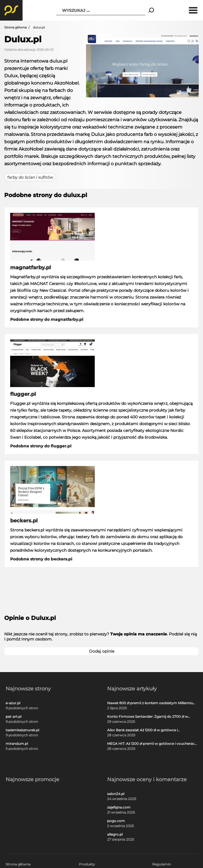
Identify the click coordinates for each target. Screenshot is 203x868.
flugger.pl (23, 394)
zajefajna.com (119, 807)
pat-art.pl (14, 717)
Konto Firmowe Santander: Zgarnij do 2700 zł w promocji (148, 717)
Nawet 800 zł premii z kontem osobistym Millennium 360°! (152, 703)
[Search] (151, 10)
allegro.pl (115, 834)
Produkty (87, 864)
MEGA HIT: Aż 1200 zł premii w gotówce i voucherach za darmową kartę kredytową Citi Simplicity (152, 744)
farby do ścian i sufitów (30, 177)
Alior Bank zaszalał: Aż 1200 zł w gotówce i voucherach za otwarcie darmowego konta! (144, 730)
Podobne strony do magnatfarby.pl (47, 319)
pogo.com (116, 821)
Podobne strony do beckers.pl (41, 559)
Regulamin (162, 864)
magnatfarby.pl (30, 268)
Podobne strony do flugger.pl (41, 446)
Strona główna (15, 27)
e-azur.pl (13, 703)
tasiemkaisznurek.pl (22, 730)
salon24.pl (116, 794)
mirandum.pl (17, 744)
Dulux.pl (23, 39)
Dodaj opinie (102, 651)
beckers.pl (24, 521)
